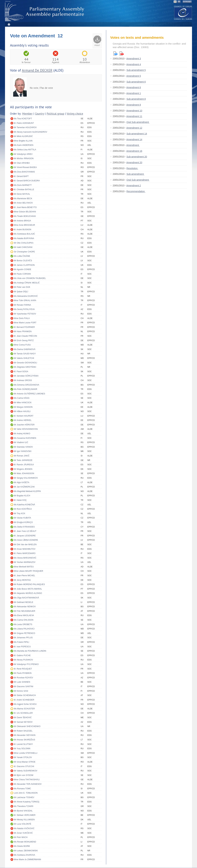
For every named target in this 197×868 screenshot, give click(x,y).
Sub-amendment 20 (137, 157)
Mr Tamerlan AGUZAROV (25, 127)
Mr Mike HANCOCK (23, 403)
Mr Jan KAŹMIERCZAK (24, 487)
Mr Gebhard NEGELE (24, 602)
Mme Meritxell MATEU (24, 567)
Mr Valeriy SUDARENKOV (26, 771)
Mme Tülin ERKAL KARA (25, 300)
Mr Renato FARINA (22, 305)
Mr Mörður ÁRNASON (24, 158)
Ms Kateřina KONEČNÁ (24, 505)
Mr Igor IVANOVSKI (23, 451)
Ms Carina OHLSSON (24, 620)
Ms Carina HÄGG (22, 398)
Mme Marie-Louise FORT (25, 323)
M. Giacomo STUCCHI (24, 766)
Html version (115, 53)
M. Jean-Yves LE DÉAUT (25, 531)
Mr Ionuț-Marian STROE (25, 762)
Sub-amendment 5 (136, 70)
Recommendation (136, 191)
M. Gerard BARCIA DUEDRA (27, 181)
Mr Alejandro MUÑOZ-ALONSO (28, 593)
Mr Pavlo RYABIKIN (23, 673)
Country (40, 114)
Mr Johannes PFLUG (23, 638)
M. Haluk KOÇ (20, 500)
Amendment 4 (134, 64)
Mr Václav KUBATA (22, 518)
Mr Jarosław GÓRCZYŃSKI (26, 376)
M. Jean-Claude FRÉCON (25, 336)
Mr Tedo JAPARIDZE (23, 460)
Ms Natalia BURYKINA (24, 238)
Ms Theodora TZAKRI (24, 806)
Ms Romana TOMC (22, 789)
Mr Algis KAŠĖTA (22, 482)
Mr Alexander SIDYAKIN (25, 735)
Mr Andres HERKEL (23, 420)
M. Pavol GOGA (21, 372)
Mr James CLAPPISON (24, 265)
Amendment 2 (134, 186)
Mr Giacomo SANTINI (24, 686)
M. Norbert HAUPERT (24, 416)
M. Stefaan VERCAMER (25, 815)
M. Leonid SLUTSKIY (23, 744)
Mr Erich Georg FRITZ (24, 340)
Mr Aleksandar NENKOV (25, 607)
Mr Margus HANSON (23, 407)
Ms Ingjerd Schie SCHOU (25, 704)
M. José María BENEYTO (25, 207)
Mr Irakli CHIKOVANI (23, 247)
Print (97, 45)
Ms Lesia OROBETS (23, 624)
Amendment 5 (134, 76)
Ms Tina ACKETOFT (23, 119)
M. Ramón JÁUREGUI (24, 465)
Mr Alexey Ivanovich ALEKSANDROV (30, 132)
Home (9, 24)
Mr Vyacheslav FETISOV (25, 314)
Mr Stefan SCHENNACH (25, 695)
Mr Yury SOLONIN (22, 749)
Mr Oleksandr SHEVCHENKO (27, 726)
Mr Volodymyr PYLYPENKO (26, 664)
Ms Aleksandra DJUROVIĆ (26, 296)
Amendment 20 (134, 162)
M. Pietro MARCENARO (25, 553)
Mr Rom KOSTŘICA (23, 509)
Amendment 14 (134, 139)
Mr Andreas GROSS (23, 380)
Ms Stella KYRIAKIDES (24, 527)
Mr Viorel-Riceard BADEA (25, 167)
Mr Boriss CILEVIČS (23, 261)
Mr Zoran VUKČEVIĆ (23, 833)
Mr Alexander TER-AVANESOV (28, 784)
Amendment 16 (134, 151)
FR (179, 2)
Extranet (187, 2)
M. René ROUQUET (23, 669)
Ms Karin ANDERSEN (24, 145)
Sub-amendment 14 (137, 134)
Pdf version (122, 53)
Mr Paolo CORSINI (22, 274)
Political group (55, 114)
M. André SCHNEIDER (24, 700)
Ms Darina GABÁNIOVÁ (25, 349)
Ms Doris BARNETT (23, 185)
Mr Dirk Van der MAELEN (25, 545)
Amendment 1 (134, 93)
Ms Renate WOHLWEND (25, 842)
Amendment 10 (134, 111)
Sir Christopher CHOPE (24, 252)
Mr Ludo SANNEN (22, 682)
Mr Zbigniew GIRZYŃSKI (25, 367)
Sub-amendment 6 (136, 82)
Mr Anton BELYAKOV (23, 203)
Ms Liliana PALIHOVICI (24, 629)
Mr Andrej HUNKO (22, 434)
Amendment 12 (134, 128)
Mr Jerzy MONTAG (22, 580)
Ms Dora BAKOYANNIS (24, 172)
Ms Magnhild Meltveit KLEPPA (27, 491)
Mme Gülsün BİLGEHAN (25, 212)
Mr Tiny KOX (20, 513)
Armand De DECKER (37, 70)
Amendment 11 (134, 116)
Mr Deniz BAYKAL (22, 194)
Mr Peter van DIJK (22, 287)
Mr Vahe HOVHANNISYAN (26, 429)
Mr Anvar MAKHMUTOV (25, 549)
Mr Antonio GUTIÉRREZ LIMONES (29, 394)
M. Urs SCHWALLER (23, 713)
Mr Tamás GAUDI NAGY (25, 354)
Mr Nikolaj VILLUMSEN (24, 820)
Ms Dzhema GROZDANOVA (27, 385)
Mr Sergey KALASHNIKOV (26, 478)
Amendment (133, 145)
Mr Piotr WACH (21, 837)
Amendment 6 (134, 87)
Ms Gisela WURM (22, 846)
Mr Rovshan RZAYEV (23, 678)
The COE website (183, 13)
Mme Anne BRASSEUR (24, 225)
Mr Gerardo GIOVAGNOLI (25, 363)
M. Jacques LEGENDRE (25, 536)
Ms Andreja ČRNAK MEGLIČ (27, 283)
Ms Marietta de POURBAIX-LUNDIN (30, 651)
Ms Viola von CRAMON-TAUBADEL (30, 278)
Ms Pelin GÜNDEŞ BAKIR (26, 389)
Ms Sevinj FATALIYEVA (24, 309)
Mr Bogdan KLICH (22, 496)
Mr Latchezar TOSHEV (24, 797)
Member (27, 114)
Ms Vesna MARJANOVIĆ (25, 558)
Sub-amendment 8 (136, 99)
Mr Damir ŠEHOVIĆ (23, 718)
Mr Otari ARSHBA (22, 163)
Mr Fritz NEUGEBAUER (25, 611)
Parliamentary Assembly (45, 12)
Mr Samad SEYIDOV (23, 722)
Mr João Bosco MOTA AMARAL (28, 589)
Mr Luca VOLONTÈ (23, 824)
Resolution (132, 168)
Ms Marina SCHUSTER (24, 709)
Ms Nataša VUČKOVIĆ (24, 828)
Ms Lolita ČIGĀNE (22, 256)
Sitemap (8, 1)
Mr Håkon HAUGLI (22, 411)
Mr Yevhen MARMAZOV (25, 562)
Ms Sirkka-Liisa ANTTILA (25, 150)
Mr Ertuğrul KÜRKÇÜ (23, 522)
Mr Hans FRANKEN (23, 331)
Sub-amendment (135, 174)
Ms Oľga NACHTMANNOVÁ (26, 598)
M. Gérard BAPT (21, 176)
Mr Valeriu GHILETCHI (24, 358)
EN (175, 2)
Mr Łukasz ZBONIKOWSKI (26, 851)
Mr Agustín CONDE (23, 269)
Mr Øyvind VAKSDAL (23, 811)
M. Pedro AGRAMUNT (24, 123)
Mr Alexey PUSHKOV (23, 660)
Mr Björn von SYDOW (24, 775)
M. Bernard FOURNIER (24, 327)
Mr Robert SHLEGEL (23, 731)
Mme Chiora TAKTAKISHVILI (27, 780)
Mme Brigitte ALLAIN (23, 141)
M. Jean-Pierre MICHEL (24, 576)
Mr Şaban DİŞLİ (21, 292)
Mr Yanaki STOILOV (23, 757)
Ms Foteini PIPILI (21, 642)
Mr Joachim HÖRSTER (24, 425)
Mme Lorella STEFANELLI (26, 753)
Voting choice (75, 114)
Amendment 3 (134, 59)
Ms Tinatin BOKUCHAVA (25, 216)
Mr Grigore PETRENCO (24, 633)
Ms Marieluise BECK (23, 199)
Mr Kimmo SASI (21, 691)
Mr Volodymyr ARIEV (23, 154)
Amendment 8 (134, 105)
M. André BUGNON (23, 230)
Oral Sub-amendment (138, 122)
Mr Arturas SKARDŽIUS (24, 740)
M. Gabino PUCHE (22, 655)
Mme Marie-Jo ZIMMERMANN (27, 859)
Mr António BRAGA (22, 221)
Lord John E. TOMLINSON (26, 793)
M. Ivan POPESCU (22, 647)
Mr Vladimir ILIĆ (21, 442)
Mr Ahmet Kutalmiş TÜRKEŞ (27, 802)
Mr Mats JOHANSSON (24, 473)
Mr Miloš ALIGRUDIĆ (23, 136)
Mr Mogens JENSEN (23, 469)
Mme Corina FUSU (22, 345)
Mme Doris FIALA (22, 318)
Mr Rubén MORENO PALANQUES (29, 584)
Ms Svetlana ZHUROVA (24, 855)
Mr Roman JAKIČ (22, 456)
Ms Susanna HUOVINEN (25, 438)
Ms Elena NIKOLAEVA (24, 615)
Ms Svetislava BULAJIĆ (24, 234)
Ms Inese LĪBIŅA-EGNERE (26, 540)
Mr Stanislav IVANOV (23, 447)
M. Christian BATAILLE (24, 190)
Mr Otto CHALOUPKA (24, 243)
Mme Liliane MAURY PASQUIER (28, 571)
